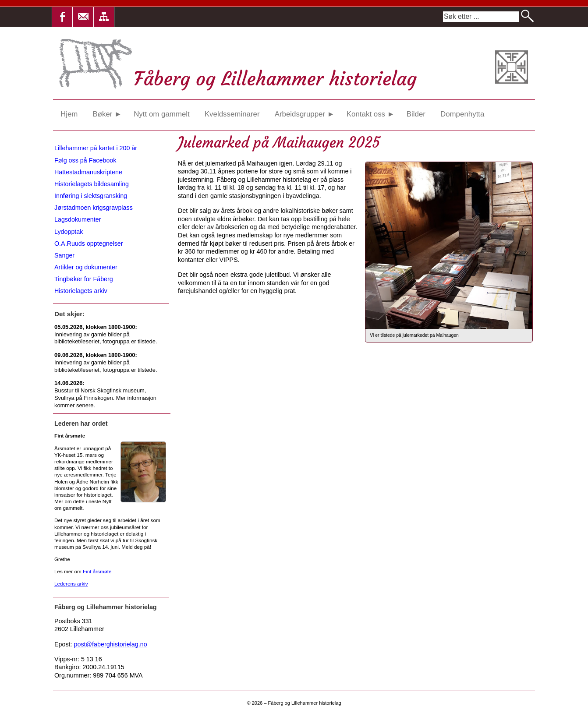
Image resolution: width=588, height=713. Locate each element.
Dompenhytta (462, 114)
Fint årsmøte (97, 571)
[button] (62, 17)
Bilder (416, 114)
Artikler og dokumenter (86, 267)
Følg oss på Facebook (85, 160)
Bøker (107, 114)
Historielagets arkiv (81, 291)
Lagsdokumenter (78, 219)
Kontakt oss (371, 114)
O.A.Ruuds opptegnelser (89, 244)
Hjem (69, 114)
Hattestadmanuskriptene (88, 172)
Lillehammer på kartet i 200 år (96, 148)
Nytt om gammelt (162, 114)
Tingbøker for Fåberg (84, 279)
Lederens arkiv (71, 584)
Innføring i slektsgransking (91, 196)
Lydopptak (69, 232)
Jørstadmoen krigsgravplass (94, 208)
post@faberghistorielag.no (111, 644)
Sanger (64, 255)
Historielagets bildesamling (92, 184)
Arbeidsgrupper (305, 114)
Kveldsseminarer (232, 114)
